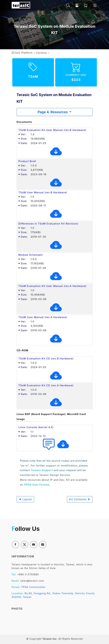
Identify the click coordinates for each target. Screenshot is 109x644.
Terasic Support (42, 470)
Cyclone (41, 53)
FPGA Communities (33, 587)
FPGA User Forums (37, 485)
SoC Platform (24, 53)
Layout (25, 499)
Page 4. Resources (53, 112)
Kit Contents (80, 499)
